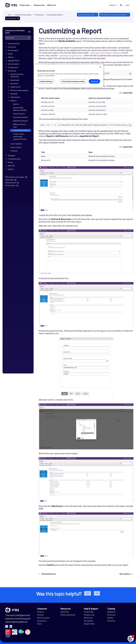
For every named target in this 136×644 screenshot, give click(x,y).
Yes (88, 593)
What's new (51, 5)
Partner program (43, 618)
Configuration (13, 67)
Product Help (89, 612)
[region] (69, 76)
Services (40, 615)
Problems (14, 151)
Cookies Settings (46, 81)
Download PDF (13, 18)
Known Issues (10, 185)
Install (10, 54)
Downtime (14, 83)
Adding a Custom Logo (19, 126)
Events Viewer (16, 147)
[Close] (100, 67)
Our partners (42, 621)
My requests (88, 621)
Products (41, 612)
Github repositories (68, 615)
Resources (111, 621)
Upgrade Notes (14, 61)
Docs (10, 15)
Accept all (94, 81)
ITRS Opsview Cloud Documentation (113, 15)
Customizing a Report (55, 15)
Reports (14, 101)
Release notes (39, 5)
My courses (111, 615)
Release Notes (11, 183)
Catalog (110, 618)
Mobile (10, 162)
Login (127, 5)
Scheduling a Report (21, 121)
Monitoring (12, 71)
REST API (11, 166)
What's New (9, 180)
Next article (125, 574)
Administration (14, 64)
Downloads (65, 612)
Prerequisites (13, 50)
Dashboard (111, 612)
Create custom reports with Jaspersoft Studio (20, 136)
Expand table (126, 93)
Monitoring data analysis (19, 90)
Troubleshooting (14, 159)
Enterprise (12, 47)
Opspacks (12, 155)
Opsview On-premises (23, 15)
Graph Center (16, 87)
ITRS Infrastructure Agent (15, 177)
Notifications (15, 97)
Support (113, 5)
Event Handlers (16, 144)
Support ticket (89, 624)
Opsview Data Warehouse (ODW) (20, 109)
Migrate (11, 57)
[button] (131, 639)
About (39, 624)
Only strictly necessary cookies (73, 81)
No (97, 593)
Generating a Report (21, 117)
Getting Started (14, 44)
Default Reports (19, 114)
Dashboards (15, 80)
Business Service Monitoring (17, 75)
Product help (25, 5)
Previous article (49, 574)
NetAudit (14, 94)
